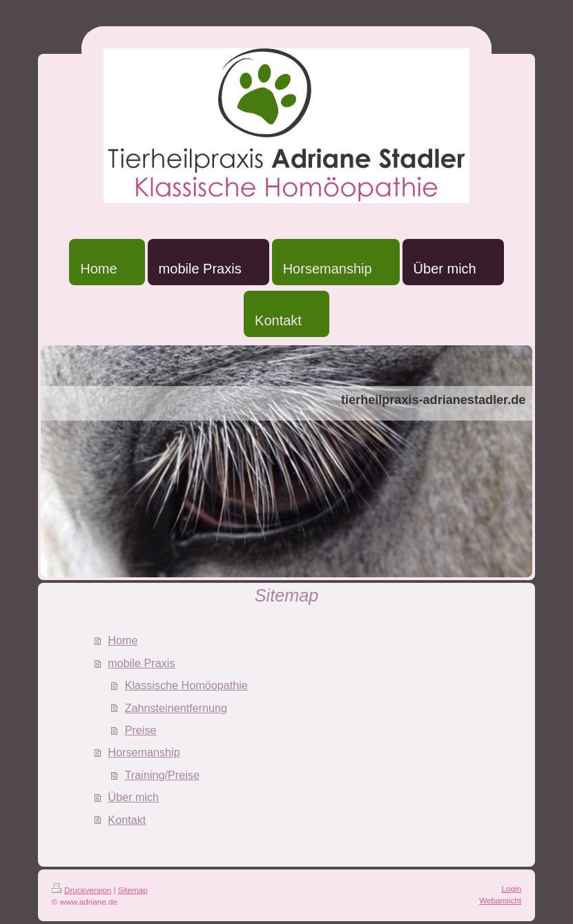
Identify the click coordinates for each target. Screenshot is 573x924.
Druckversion (81, 890)
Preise (141, 730)
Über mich (133, 797)
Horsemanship (144, 752)
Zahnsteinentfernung (176, 708)
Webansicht (500, 900)
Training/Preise (162, 775)
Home (123, 640)
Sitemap (133, 890)
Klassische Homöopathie (186, 685)
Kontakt (127, 820)
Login (511, 888)
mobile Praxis (141, 663)
